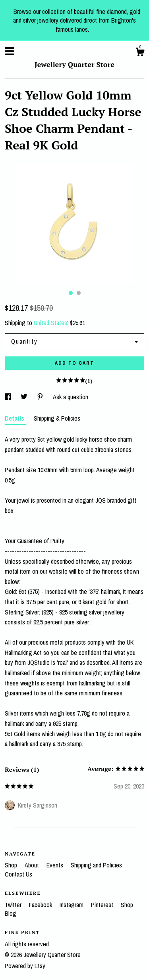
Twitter (14, 905)
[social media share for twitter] (25, 397)
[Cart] (140, 53)
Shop (12, 865)
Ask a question (71, 397)
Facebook (41, 905)
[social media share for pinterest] (41, 397)
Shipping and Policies (96, 865)
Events (56, 865)
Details (15, 418)
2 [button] (79, 293)
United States (50, 323)
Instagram (72, 905)
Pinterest (103, 905)
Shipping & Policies (57, 418)
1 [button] (71, 293)
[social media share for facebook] (9, 397)
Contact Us (18, 874)
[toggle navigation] (10, 51)
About (33, 865)
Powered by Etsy (25, 966)
